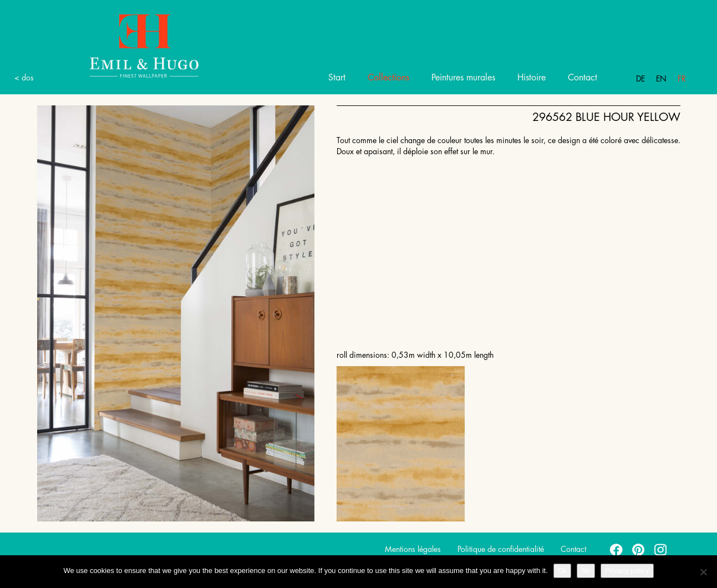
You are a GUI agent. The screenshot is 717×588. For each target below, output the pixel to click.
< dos (24, 78)
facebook (617, 549)
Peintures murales (463, 78)
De (640, 79)
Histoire (532, 78)
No (586, 571)
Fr (682, 79)
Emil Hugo (131, 45)
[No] (703, 572)
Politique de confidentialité (501, 549)
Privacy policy (627, 571)
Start (337, 78)
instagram (661, 549)
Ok (563, 571)
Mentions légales (413, 549)
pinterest (639, 549)
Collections (388, 78)
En (661, 79)
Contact (583, 78)
